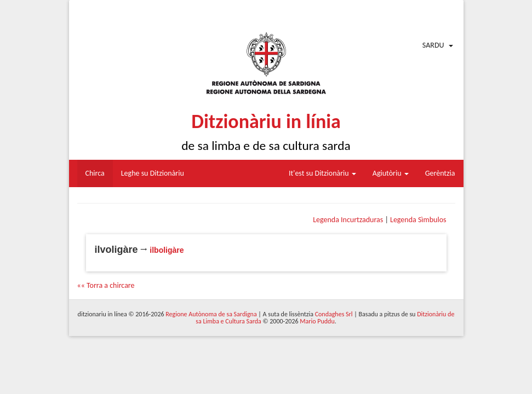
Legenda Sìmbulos (418, 220)
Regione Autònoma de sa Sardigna (211, 314)
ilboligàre (167, 250)
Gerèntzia (440, 173)
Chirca (95, 173)
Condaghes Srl (334, 314)
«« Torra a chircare (106, 285)
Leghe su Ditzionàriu (153, 173)
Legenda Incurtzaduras (348, 220)
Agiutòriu (391, 173)
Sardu (433, 45)
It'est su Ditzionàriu (322, 173)
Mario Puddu (317, 321)
